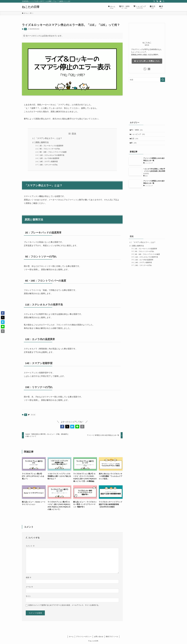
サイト (28, 596)
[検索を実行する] (163, 80)
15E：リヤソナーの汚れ (49, 165)
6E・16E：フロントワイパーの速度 (53, 152)
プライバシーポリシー (84, 637)
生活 (135, 140)
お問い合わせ (99, 637)
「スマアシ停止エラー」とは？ (49, 138)
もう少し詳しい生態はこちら (147, 61)
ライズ (33, 415)
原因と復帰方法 (42, 142)
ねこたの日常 (31, 7)
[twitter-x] (154, 1)
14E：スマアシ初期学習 (49, 162)
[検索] (164, 1)
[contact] (160, 1)
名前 (29, 577)
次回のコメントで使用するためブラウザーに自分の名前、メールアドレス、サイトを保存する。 (64, 605)
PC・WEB (138, 130)
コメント (30, 546)
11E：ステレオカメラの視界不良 (52, 155)
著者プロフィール (112, 637)
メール (29, 587)
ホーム (71, 637)
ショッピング (139, 135)
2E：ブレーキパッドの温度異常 (52, 146)
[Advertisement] (147, 101)
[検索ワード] (147, 80)
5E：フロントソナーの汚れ (50, 149)
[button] (62, 427)
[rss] (157, 1)
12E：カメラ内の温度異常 (49, 158)
